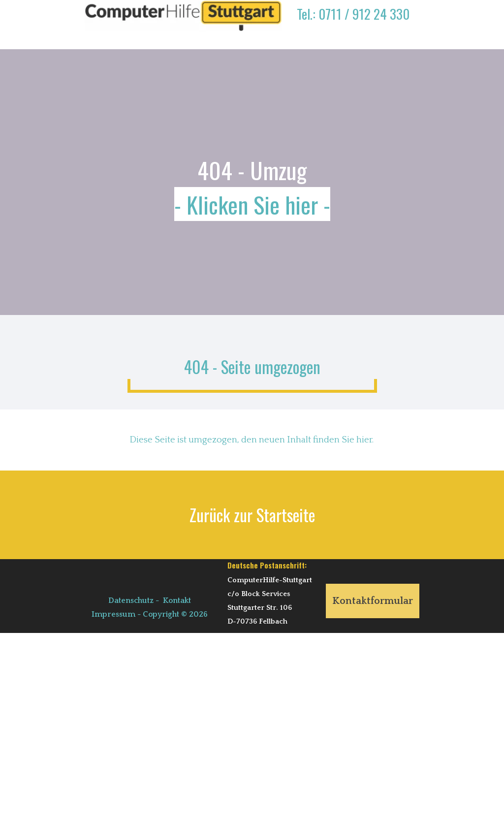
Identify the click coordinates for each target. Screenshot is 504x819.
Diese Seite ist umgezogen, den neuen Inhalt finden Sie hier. (252, 440)
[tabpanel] (353, 21)
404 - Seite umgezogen (252, 367)
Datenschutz (131, 600)
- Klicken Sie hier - (252, 204)
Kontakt (177, 600)
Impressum (113, 614)
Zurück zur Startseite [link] (252, 515)
